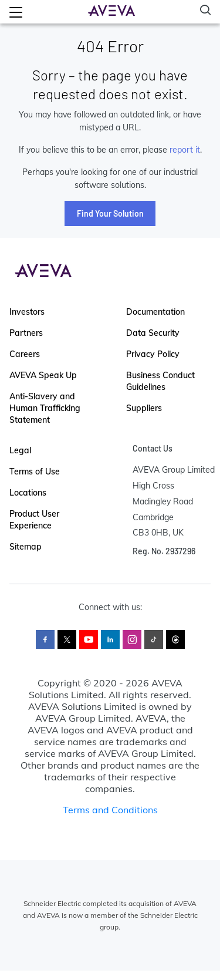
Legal (20, 450)
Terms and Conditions (110, 810)
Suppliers (144, 408)
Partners (26, 333)
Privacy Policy (153, 354)
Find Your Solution (110, 213)
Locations (28, 493)
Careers (25, 354)
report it (185, 150)
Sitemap (26, 547)
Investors (27, 312)
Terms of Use (35, 472)
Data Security (153, 333)
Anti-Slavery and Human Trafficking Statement (45, 408)
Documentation (155, 312)
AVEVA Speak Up (43, 375)
